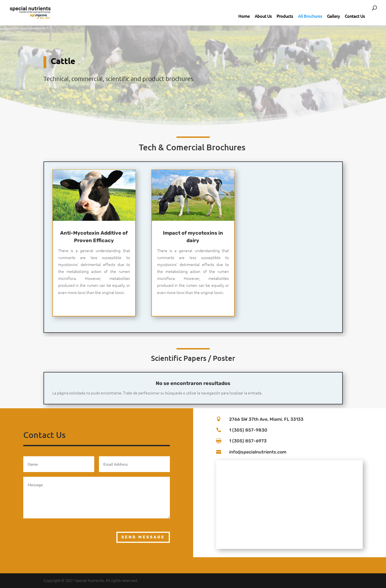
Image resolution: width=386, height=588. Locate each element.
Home (244, 16)
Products (285, 16)
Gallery (333, 16)
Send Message (143, 537)
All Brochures (310, 16)
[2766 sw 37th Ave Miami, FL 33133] (289, 505)
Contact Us (355, 16)
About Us (263, 16)
